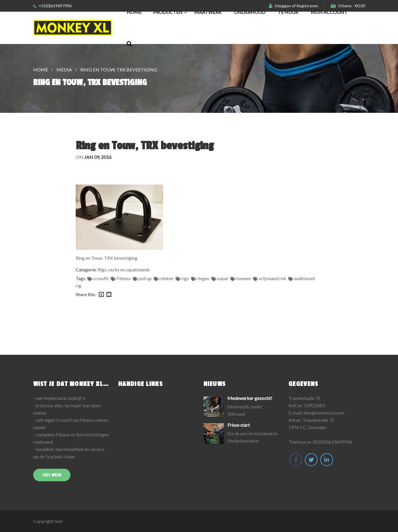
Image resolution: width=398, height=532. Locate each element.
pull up (145, 278)
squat (223, 278)
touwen (244, 278)
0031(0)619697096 (332, 442)
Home (134, 12)
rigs (185, 278)
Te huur (288, 12)
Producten (168, 12)
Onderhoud (250, 12)
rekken (167, 278)
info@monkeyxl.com (324, 413)
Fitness (124, 278)
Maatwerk (208, 12)
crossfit (101, 278)
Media (64, 70)
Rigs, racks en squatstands (124, 269)
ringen (203, 278)
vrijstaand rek (273, 278)
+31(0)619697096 (52, 6)
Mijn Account (329, 12)
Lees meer (52, 475)
